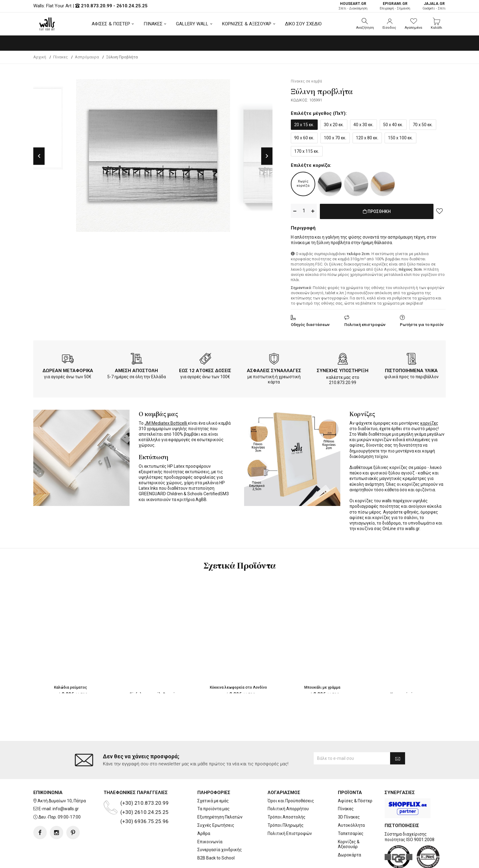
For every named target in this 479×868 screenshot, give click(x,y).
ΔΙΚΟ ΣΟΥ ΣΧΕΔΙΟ (303, 24)
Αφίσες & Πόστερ (355, 801)
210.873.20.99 (97, 6)
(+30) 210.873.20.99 (144, 803)
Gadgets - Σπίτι (434, 6)
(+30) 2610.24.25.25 (144, 812)
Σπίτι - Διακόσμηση (353, 6)
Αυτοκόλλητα (351, 825)
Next (267, 156)
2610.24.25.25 (132, 6)
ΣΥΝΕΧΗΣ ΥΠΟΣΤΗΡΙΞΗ (343, 369)
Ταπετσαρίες (351, 833)
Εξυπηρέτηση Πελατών (220, 817)
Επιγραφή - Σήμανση (395, 6)
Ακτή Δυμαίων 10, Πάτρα (62, 801)
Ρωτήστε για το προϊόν (422, 323)
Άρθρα (204, 833)
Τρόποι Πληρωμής (286, 825)
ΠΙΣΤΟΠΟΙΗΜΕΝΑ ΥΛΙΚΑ (411, 369)
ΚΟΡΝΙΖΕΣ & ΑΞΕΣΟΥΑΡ (247, 24)
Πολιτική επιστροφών (365, 323)
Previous (39, 156)
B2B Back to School (216, 858)
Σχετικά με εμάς (213, 801)
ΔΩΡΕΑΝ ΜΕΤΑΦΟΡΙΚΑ (68, 369)
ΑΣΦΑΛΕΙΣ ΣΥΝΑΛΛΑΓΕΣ (274, 369)
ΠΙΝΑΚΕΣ (153, 24)
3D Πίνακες (349, 817)
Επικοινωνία (210, 842)
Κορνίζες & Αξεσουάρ (349, 844)
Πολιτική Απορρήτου (288, 809)
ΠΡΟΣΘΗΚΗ (377, 211)
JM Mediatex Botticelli (166, 422)
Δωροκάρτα (349, 855)
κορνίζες (429, 422)
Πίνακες (346, 809)
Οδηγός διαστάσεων (310, 323)
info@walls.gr (66, 809)
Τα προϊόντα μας (214, 809)
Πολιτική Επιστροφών (290, 833)
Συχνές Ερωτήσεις (216, 825)
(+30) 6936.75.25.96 (144, 821)
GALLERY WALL (192, 24)
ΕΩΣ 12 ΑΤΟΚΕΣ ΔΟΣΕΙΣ (205, 369)
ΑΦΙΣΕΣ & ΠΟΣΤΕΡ (111, 24)
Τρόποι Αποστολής (287, 817)
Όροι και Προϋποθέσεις (291, 801)
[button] (365, 24)
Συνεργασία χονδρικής (220, 850)
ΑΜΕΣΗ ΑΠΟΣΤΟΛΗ (136, 369)
